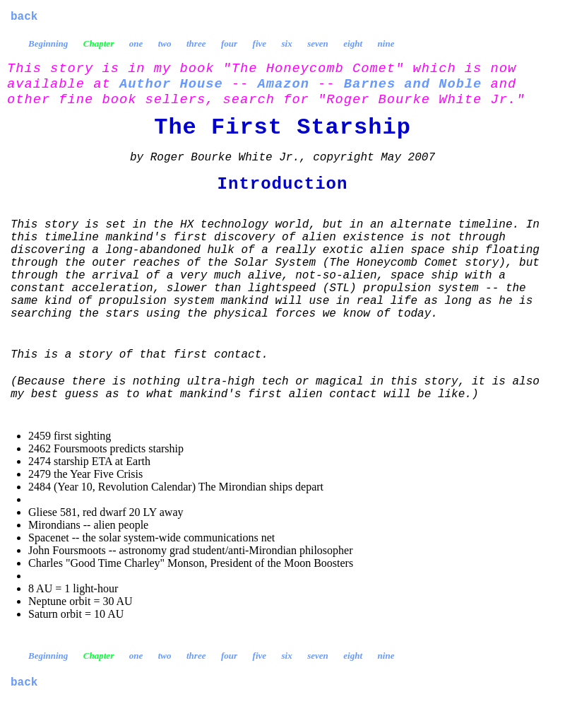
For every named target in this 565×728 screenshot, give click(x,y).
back (24, 17)
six (287, 43)
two (165, 43)
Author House (171, 84)
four (229, 43)
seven (318, 43)
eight (353, 43)
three (196, 43)
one (136, 43)
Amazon (284, 84)
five (260, 43)
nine (386, 43)
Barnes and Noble (413, 84)
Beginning (48, 43)
